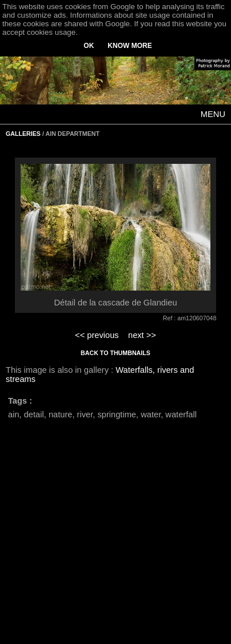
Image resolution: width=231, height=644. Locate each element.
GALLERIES (23, 134)
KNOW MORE (130, 46)
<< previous (97, 335)
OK (89, 46)
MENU (213, 114)
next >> (142, 335)
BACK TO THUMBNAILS (115, 353)
